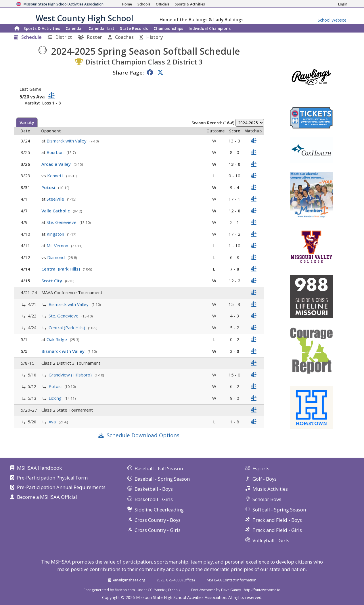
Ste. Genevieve (62, 222)
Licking (56, 398)
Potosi (49, 187)
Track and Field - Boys (277, 520)
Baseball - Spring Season (162, 479)
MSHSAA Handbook (39, 468)
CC (150, 590)
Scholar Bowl (267, 499)
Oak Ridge (57, 339)
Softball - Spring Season (279, 510)
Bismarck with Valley (67, 141)
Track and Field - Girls (277, 530)
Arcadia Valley (57, 164)
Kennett (56, 176)
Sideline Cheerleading (159, 510)
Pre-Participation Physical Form (52, 478)
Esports (261, 468)
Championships (168, 28)
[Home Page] (127, 4)
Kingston (56, 234)
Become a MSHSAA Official (47, 497)
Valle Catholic (56, 211)
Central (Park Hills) (61, 269)
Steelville (56, 199)
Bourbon (56, 152)
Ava (53, 422)
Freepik (174, 590)
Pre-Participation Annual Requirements (61, 488)
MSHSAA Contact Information (232, 580)
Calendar (74, 28)
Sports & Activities (42, 28)
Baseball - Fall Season (159, 468)
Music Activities (270, 489)
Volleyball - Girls (271, 540)
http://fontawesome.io (262, 590)
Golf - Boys (265, 479)
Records (134, 28)
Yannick (160, 590)
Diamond (56, 257)
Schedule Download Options (143, 435)
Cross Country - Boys (158, 520)
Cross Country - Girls (158, 530)
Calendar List (101, 28)
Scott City (52, 281)
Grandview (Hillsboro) (71, 375)
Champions (210, 28)
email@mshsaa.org (129, 580)
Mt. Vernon (58, 246)
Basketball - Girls (154, 499)
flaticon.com (125, 590)
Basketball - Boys (154, 489)
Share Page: (128, 72)
